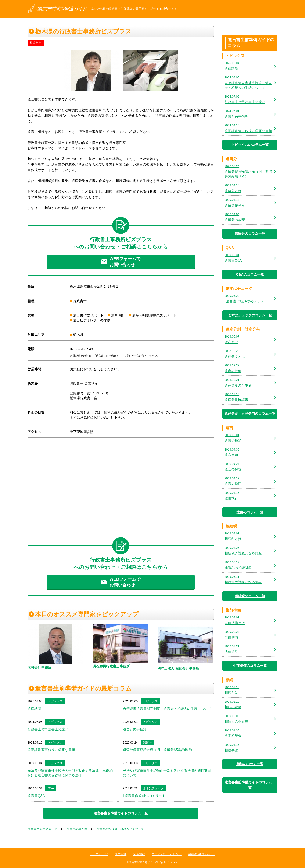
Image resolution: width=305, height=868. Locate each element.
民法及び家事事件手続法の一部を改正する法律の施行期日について (167, 773)
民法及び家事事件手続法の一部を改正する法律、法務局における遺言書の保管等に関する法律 (72, 773)
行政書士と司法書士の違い (48, 729)
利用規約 (139, 854)
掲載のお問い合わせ (202, 854)
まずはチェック (153, 788)
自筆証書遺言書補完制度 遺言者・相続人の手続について (167, 709)
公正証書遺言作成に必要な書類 (51, 750)
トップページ (99, 854)
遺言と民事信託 (135, 729)
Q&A (51, 788)
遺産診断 (34, 709)
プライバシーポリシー (167, 854)
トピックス (55, 701)
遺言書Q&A (36, 796)
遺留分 (147, 742)
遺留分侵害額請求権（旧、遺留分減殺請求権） (158, 750)
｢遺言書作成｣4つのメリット (144, 796)
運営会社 (121, 854)
